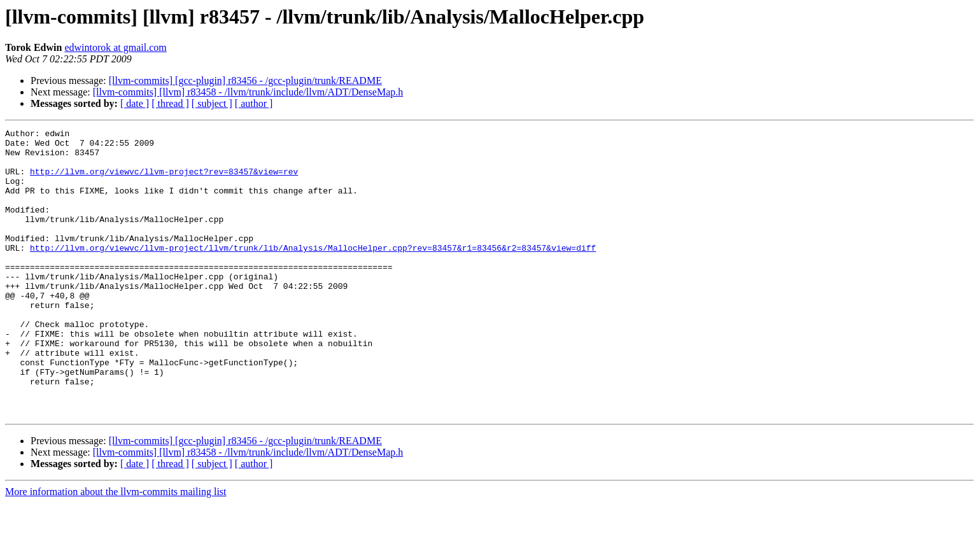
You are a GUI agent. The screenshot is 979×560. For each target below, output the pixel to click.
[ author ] (254, 103)
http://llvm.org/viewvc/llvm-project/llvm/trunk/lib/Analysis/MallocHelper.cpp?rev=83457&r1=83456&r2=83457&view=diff (313, 272)
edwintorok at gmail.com (115, 47)
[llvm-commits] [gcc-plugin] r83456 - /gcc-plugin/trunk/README (245, 80)
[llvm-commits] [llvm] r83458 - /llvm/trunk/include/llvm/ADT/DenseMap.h (248, 92)
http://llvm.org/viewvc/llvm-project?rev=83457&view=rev (164, 181)
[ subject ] (212, 103)
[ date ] (135, 103)
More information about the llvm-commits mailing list (116, 549)
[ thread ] (170, 103)
